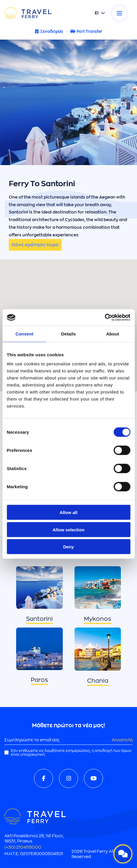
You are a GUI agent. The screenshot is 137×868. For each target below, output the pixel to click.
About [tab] (113, 334)
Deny (68, 547)
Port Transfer (86, 32)
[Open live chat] (123, 854)
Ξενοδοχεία (49, 32)
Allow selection (68, 529)
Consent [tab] (24, 334)
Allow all (68, 512)
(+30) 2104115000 (23, 847)
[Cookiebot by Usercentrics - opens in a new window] (105, 318)
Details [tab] (69, 334)
